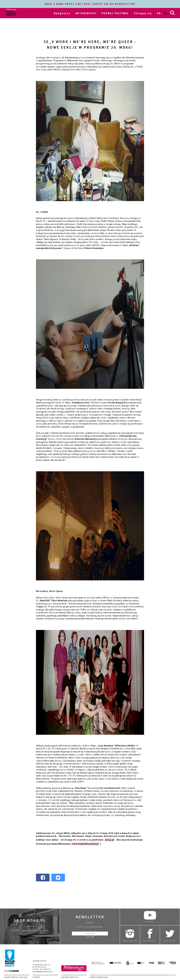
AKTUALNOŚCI (86, 13)
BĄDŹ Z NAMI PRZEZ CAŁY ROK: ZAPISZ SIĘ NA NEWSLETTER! (90, 4)
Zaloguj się (143, 13)
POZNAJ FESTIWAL (115, 13)
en (159, 13)
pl (166, 13)
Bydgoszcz (62, 13)
